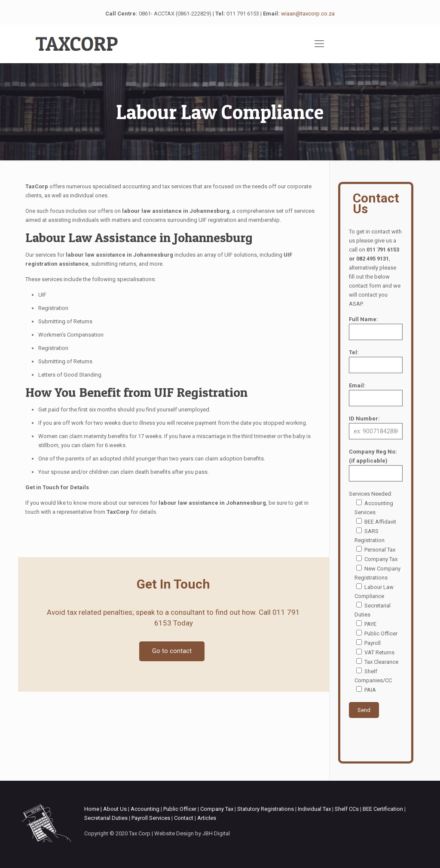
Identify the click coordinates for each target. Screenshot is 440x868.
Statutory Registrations (266, 809)
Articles (207, 818)
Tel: (376, 361)
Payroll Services (151, 818)
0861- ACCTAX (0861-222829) (175, 14)
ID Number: (376, 427)
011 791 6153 (243, 14)
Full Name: (376, 328)
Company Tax (217, 809)
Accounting (145, 809)
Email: (376, 394)
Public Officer (180, 809)
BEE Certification (383, 809)
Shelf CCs (347, 809)
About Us (115, 809)
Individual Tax (314, 809)
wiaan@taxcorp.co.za (308, 14)
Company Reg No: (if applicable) (376, 465)
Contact (184, 818)
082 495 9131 (373, 259)
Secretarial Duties (106, 818)
